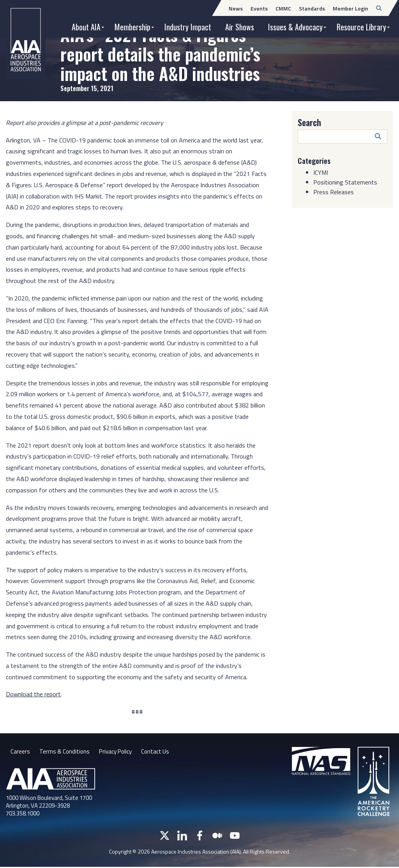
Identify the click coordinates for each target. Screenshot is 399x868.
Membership (132, 27)
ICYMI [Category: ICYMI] (321, 172)
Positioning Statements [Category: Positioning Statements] (345, 182)
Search (309, 122)
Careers (20, 752)
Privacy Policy (119, 752)
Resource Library (361, 27)
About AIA (86, 27)
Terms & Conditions (65, 752)
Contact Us (161, 752)
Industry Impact (188, 27)
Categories (316, 160)
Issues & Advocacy (295, 27)
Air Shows (240, 27)
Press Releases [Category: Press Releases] (334, 192)
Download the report (33, 694)
